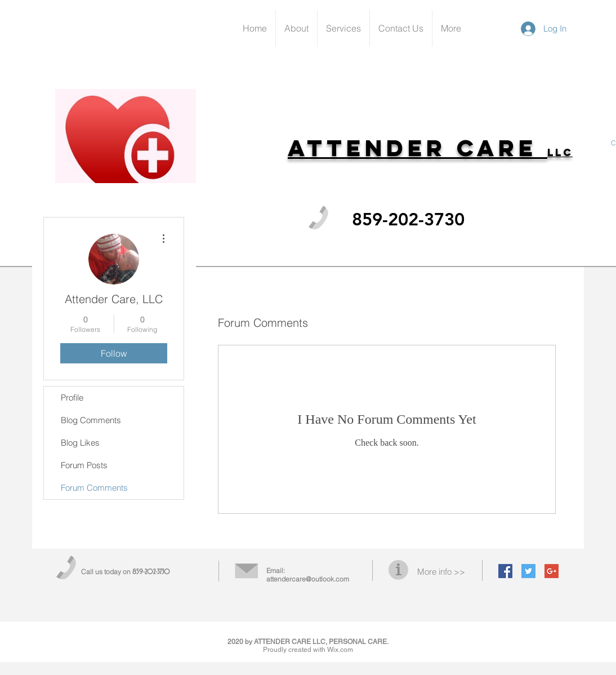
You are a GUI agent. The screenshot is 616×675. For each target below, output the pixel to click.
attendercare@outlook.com (308, 579)
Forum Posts (84, 465)
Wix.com (340, 650)
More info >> (441, 572)
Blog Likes (80, 443)
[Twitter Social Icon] (528, 571)
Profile (72, 398)
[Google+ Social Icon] (552, 571)
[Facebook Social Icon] (505, 571)
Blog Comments (91, 420)
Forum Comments (94, 488)
